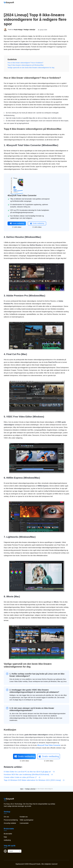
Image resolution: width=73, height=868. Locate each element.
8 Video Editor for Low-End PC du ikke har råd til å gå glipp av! (29, 772)
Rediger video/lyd (30, 30)
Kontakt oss (24, 817)
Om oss (6, 817)
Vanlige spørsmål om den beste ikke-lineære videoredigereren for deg (31, 68)
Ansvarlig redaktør (10, 823)
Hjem (22, 789)
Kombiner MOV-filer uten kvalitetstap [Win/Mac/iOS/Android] (28, 775)
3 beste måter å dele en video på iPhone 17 (22, 777)
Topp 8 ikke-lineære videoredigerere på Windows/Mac (26, 65)
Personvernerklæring (11, 820)
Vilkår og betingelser (27, 820)
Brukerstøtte (8, 834)
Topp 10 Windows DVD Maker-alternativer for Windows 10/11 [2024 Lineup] (34, 780)
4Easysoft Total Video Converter (24, 145)
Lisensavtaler (24, 823)
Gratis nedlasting (17, 223)
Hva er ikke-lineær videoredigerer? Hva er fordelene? (25, 63)
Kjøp (5, 837)
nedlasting (7, 840)
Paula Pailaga (18, 30)
